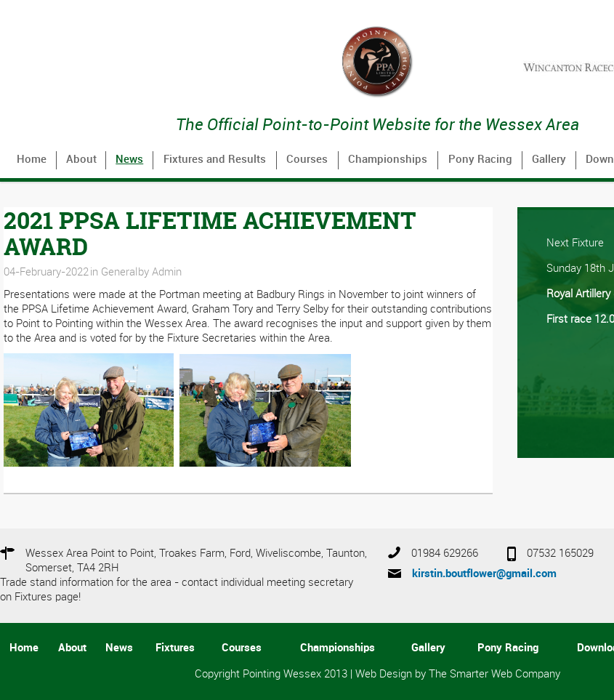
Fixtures (175, 648)
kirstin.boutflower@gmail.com (484, 574)
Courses (307, 160)
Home (32, 160)
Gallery (549, 160)
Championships (388, 160)
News (129, 160)
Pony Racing (480, 160)
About (81, 160)
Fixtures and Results (215, 160)
